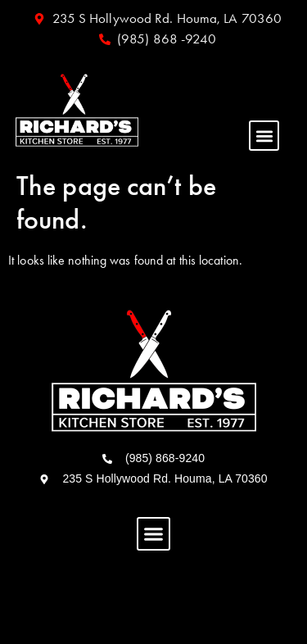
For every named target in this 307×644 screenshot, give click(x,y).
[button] (264, 136)
